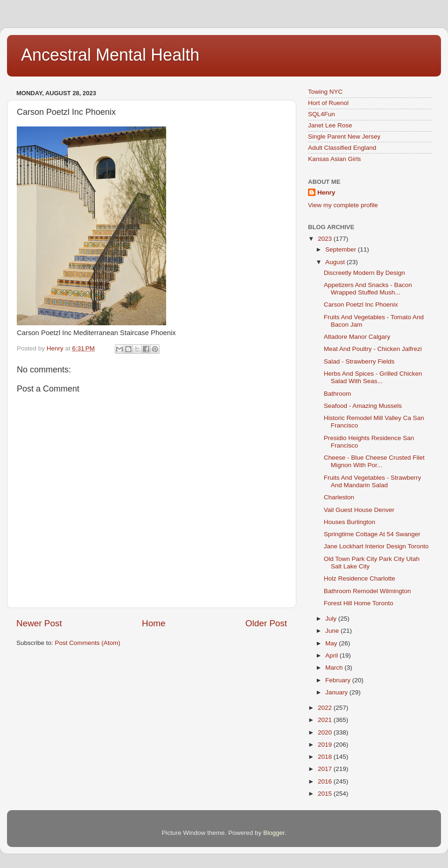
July (332, 619)
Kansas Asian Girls (334, 159)
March (335, 668)
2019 (326, 745)
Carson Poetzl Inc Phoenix (361, 304)
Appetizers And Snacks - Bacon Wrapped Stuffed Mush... (368, 289)
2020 (326, 732)
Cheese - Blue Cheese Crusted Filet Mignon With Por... (374, 461)
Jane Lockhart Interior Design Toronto (376, 546)
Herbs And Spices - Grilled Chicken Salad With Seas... (373, 377)
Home (154, 623)
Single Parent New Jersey (344, 136)
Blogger (274, 833)
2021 (326, 720)
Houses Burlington (350, 522)
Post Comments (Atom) (88, 643)
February (339, 680)
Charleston (339, 497)
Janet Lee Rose (330, 125)
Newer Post (39, 623)
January (337, 692)
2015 (326, 794)
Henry (326, 192)
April (332, 655)
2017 (326, 769)
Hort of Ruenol (328, 103)
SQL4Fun (322, 114)
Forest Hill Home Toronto (359, 603)
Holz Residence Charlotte (360, 578)
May (332, 643)
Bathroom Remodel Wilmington (367, 591)
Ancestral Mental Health (110, 55)
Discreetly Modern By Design (364, 273)
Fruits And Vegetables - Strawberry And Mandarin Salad (373, 481)
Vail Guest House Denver (359, 510)
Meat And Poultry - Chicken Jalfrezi (373, 349)
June (333, 631)
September (342, 249)
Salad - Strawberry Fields (359, 361)
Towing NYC (325, 92)
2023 (326, 239)
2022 (326, 708)
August (336, 262)
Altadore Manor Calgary (357, 337)
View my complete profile (343, 205)
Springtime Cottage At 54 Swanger (372, 534)
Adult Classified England (342, 148)
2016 (326, 781)
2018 (326, 757)
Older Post (266, 623)
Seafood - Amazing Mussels (363, 406)
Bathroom (338, 394)
